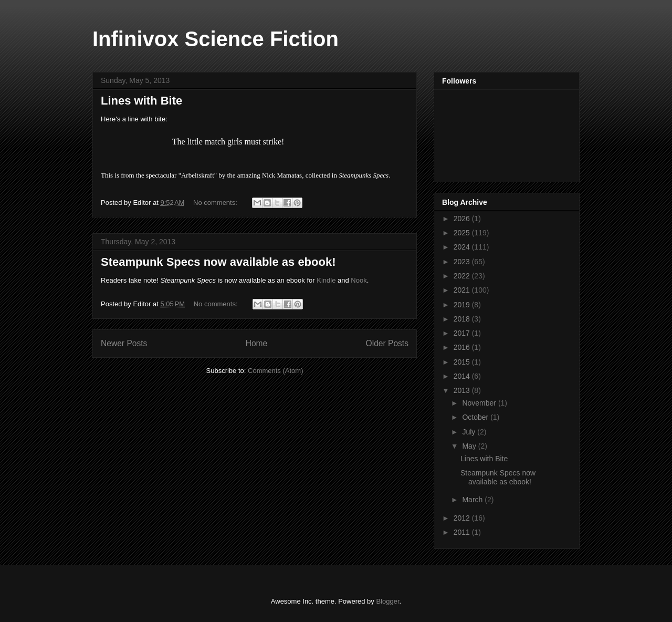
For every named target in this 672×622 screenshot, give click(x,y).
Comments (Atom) (275, 371)
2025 (463, 233)
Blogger (387, 601)
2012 (463, 518)
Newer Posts (124, 343)
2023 (463, 262)
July (470, 432)
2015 (463, 362)
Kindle (326, 280)
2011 (463, 532)
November (480, 403)
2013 (463, 390)
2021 (463, 290)
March (473, 500)
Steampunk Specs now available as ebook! (218, 262)
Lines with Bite (141, 101)
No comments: (216, 203)
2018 (463, 319)
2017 (463, 333)
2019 (463, 305)
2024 (463, 247)
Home (257, 343)
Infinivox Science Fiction (216, 39)
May (470, 446)
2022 (463, 276)
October (476, 417)
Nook (359, 280)
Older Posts (387, 343)
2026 (463, 219)
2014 (463, 376)
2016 (463, 347)
